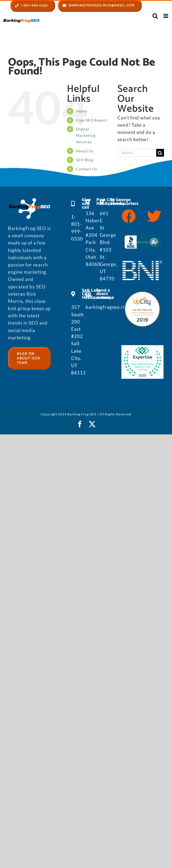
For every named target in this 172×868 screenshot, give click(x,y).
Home (82, 111)
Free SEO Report (92, 120)
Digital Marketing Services (86, 135)
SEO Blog (85, 160)
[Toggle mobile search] (155, 16)
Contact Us (87, 169)
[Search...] (137, 153)
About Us (85, 151)
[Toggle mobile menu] (166, 16)
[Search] (160, 153)
